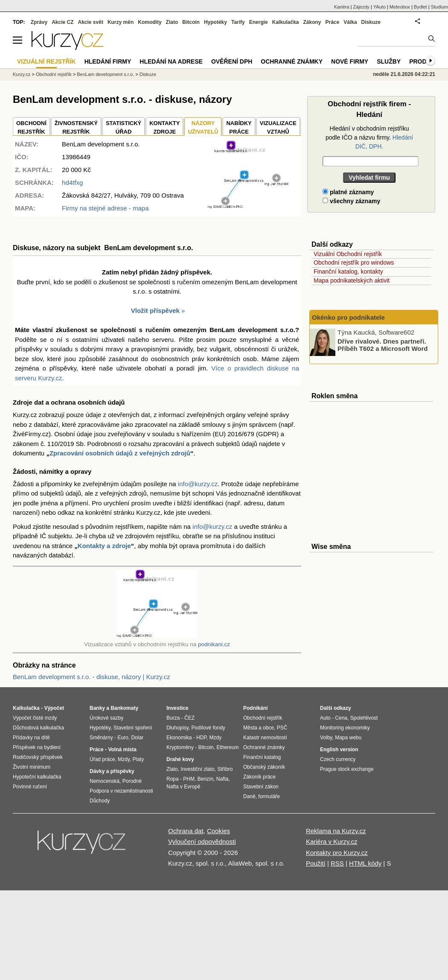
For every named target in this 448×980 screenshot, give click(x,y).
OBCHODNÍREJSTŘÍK (31, 127)
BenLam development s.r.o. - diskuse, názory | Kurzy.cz (92, 677)
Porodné (132, 781)
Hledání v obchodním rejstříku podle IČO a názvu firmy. (369, 137)
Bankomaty (124, 708)
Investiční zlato (197, 769)
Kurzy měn (121, 22)
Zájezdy (361, 7)
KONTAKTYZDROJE (164, 127)
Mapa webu (348, 738)
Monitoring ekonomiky (345, 728)
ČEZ (189, 718)
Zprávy (39, 22)
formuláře (269, 796)
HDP (201, 738)
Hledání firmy (108, 61)
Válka (350, 22)
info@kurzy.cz (198, 484)
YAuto (380, 7)
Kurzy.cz (22, 74)
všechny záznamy (351, 201)
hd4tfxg (72, 182)
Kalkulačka (286, 22)
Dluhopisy (177, 728)
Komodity (150, 22)
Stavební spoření (133, 728)
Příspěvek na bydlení (37, 747)
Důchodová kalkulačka (38, 728)
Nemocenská (105, 781)
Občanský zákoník (264, 767)
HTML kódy (365, 863)
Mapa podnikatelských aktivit (352, 280)
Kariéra (342, 7)
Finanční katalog (262, 757)
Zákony (312, 22)
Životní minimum (32, 767)
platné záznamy (348, 192)
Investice (177, 708)
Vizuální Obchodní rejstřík (348, 254)
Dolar (137, 738)
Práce (333, 22)
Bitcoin (191, 22)
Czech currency (338, 759)
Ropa (173, 779)
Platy (138, 759)
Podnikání (255, 708)
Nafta (223, 779)
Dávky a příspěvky (112, 771)
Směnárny (101, 738)
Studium (439, 7)
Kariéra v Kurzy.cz (332, 841)
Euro (123, 738)
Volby (326, 738)
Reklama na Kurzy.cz (336, 831)
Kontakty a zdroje (104, 546)
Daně (249, 796)
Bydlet (420, 7)
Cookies (218, 831)
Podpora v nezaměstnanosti (121, 791)
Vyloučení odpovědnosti (202, 841)
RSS (337, 863)
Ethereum (227, 747)
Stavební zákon (261, 787)
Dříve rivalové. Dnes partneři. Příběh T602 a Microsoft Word (383, 345)
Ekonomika (179, 738)
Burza (173, 718)
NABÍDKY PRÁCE (239, 127)
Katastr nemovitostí (265, 738)
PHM (189, 779)
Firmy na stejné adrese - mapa (105, 208)
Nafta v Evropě (183, 787)
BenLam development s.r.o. (105, 74)
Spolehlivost (364, 718)
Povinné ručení (30, 787)
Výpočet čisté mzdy (35, 718)
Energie (259, 22)
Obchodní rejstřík (54, 74)
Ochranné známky (292, 61)
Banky (97, 708)
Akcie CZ (63, 22)
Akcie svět (91, 22)
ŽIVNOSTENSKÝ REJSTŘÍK (76, 127)
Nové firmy (350, 61)
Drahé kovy (180, 759)
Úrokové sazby (106, 718)
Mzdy (124, 759)
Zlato (172, 22)
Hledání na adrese (171, 61)
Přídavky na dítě (31, 738)
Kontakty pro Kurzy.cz (337, 853)
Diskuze (371, 22)
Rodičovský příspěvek (38, 757)
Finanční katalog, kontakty (348, 271)
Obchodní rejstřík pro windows (354, 262)
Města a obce (259, 728)
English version (339, 750)
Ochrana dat (186, 831)
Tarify (238, 22)
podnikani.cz (214, 644)
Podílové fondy (208, 728)
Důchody (100, 801)
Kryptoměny (180, 747)
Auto (325, 718)
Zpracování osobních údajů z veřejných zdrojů (120, 453)
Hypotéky (215, 22)
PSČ (282, 728)
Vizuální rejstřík (47, 61)
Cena (341, 718)
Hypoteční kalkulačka (37, 777)
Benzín (205, 779)
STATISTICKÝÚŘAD (124, 127)
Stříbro (225, 769)
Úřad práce (102, 759)
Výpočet (54, 708)
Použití (316, 863)
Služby (389, 61)
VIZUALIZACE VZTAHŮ (278, 127)
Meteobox (400, 7)
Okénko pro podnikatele (348, 317)
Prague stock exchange (347, 769)
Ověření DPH (232, 61)
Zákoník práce (259, 777)
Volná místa (122, 750)
